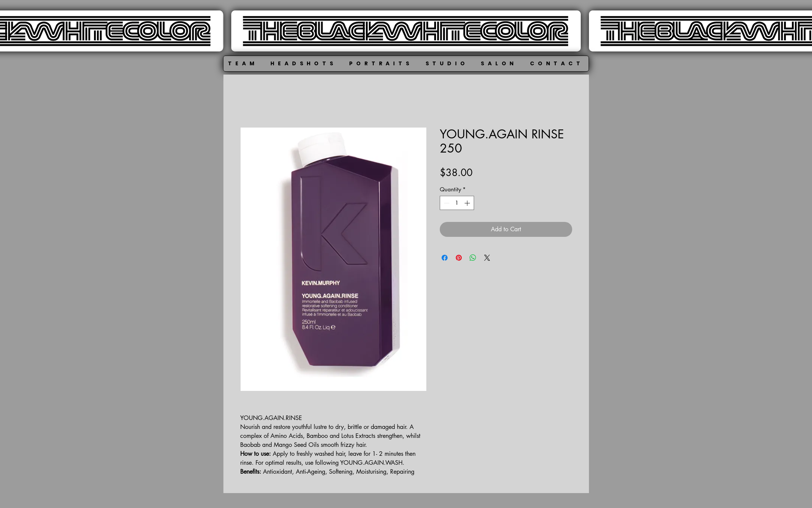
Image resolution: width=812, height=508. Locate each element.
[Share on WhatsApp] (473, 258)
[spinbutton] (457, 203)
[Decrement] (446, 203)
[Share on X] (487, 258)
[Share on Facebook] (445, 258)
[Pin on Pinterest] (459, 258)
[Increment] (468, 203)
